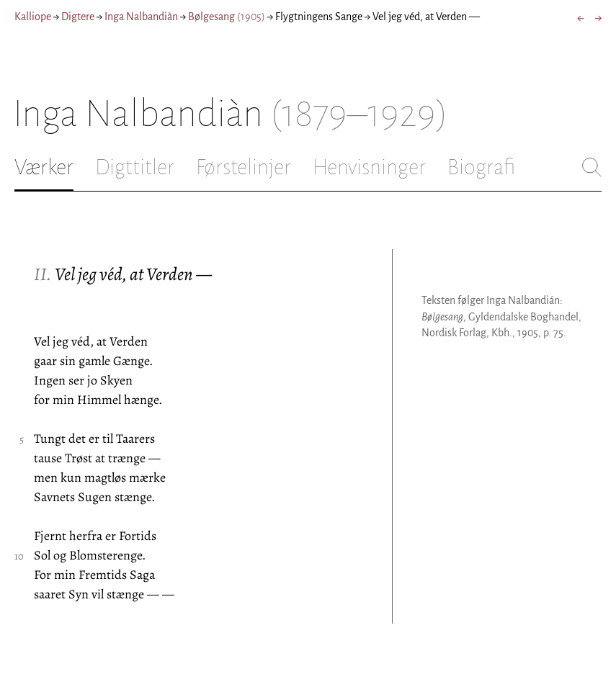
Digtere (78, 17)
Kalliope (33, 17)
